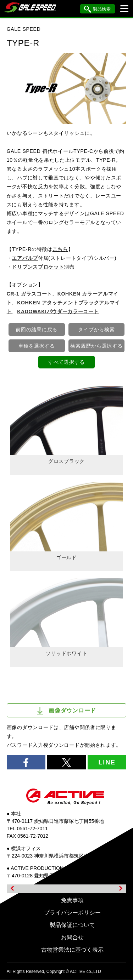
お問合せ (72, 937)
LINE (107, 762)
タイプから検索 (96, 329)
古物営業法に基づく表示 (72, 950)
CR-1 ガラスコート (29, 294)
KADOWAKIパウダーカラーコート (58, 311)
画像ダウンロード (66, 711)
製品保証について (72, 925)
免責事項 (72, 900)
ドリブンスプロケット (38, 267)
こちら (60, 249)
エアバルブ (25, 258)
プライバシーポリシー (72, 913)
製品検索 (98, 9)
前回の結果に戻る (37, 329)
